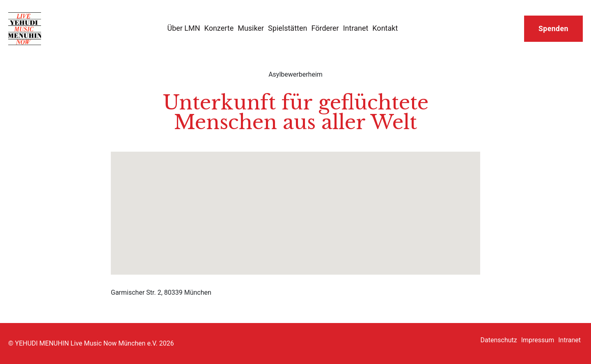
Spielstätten (287, 28)
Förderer (325, 28)
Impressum (538, 340)
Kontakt (385, 28)
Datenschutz (499, 340)
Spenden (553, 29)
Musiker (251, 28)
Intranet (356, 28)
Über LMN (183, 28)
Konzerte (219, 28)
